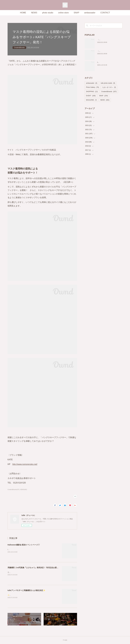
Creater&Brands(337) (14, 490)
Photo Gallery (92, 87)
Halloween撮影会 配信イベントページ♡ (24, 545)
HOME (23, 13)
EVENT (91, 96)
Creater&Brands (19, 48)
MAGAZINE (91, 100)
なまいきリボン (109, 87)
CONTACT (105, 13)
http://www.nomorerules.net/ (25, 464)
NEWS (34, 13)
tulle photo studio (108, 83)
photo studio (48, 13)
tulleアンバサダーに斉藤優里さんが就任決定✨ (26, 590)
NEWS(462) (24, 490)
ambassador (90, 13)
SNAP (77, 13)
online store (63, 13)
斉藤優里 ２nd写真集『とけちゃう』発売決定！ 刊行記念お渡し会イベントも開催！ (41, 568)
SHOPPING (92, 92)
